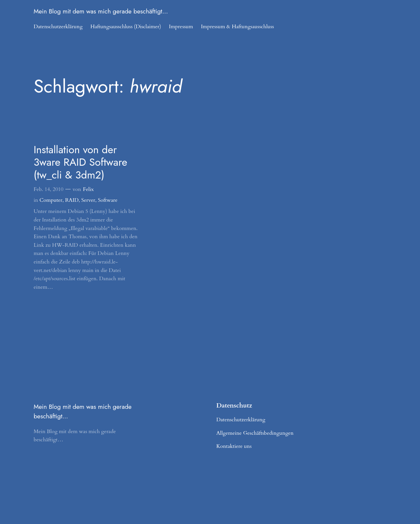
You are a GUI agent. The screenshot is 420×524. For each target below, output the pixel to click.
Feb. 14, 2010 (48, 189)
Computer (51, 200)
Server (88, 200)
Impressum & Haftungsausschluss (237, 27)
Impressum (181, 27)
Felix (88, 189)
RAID (72, 200)
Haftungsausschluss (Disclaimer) (126, 27)
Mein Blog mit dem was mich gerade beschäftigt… (101, 11)
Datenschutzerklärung (58, 27)
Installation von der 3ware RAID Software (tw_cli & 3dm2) (80, 162)
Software (107, 200)
